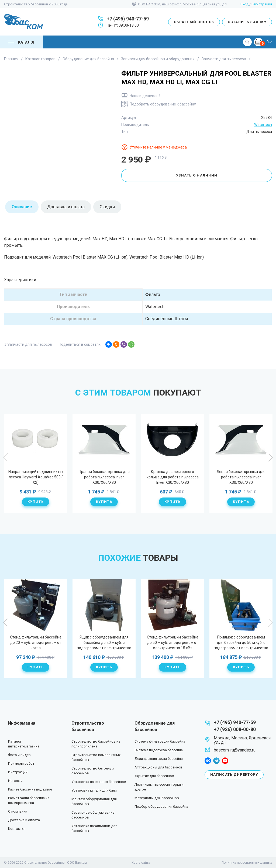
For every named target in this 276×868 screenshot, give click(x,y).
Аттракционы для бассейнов (158, 767)
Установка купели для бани (94, 790)
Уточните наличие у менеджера (158, 147)
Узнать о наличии (197, 175)
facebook (208, 761)
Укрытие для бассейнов (154, 776)
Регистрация (262, 4)
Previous (6, 457)
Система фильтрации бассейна (160, 741)
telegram (216, 761)
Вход (244, 4)
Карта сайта (141, 863)
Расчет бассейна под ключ (30, 789)
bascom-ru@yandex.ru (235, 750)
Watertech (263, 125)
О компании (18, 811)
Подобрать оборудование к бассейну (163, 104)
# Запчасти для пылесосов (28, 344)
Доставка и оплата (24, 820)
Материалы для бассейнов (157, 798)
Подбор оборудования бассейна (161, 807)
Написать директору (234, 775)
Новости (15, 781)
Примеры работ (21, 763)
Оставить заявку (247, 22)
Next (270, 457)
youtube (225, 761)
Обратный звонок (194, 22)
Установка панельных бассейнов (99, 782)
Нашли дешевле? (145, 96)
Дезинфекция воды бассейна (159, 759)
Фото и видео (19, 755)
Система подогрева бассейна (159, 750)
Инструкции (18, 772)
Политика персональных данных (247, 863)
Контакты (16, 829)
